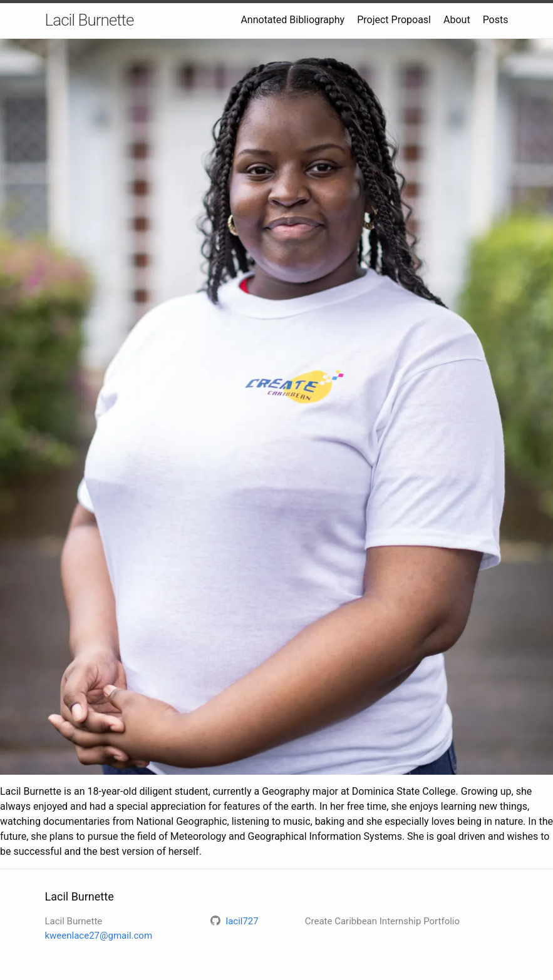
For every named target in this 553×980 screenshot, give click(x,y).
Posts (496, 20)
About (457, 20)
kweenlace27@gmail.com (99, 936)
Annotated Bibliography (292, 20)
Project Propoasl (394, 20)
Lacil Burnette (90, 20)
